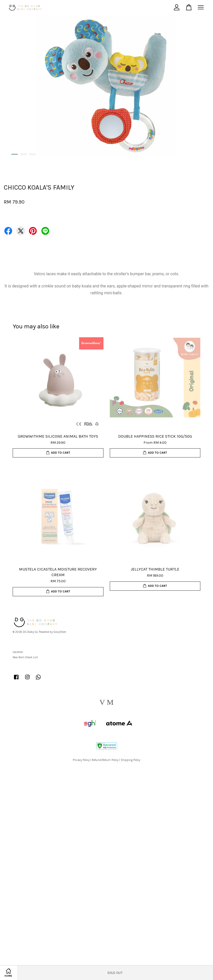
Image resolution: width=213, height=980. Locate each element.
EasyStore (60, 632)
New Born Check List (25, 657)
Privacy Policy (81, 760)
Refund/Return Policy (105, 760)
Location (18, 652)
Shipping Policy (130, 760)
